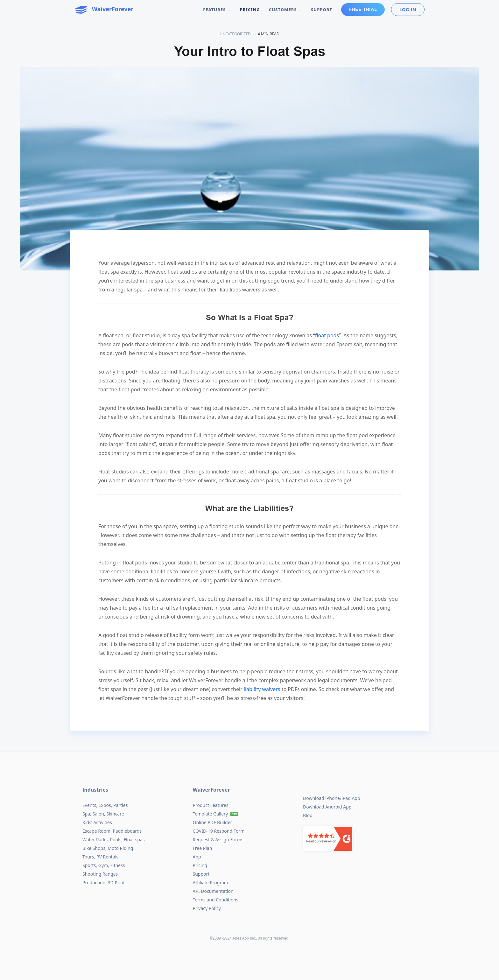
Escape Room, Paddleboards (112, 831)
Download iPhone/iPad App (332, 798)
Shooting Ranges (100, 874)
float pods (327, 335)
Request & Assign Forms (218, 840)
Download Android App (327, 807)
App (197, 857)
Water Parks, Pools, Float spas (114, 840)
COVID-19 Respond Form (219, 831)
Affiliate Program (211, 882)
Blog (308, 815)
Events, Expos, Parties (105, 805)
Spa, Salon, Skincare (103, 814)
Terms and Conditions (216, 900)
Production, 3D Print (104, 882)
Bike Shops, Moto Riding (108, 848)
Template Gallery (211, 814)
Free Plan (203, 848)
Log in (408, 10)
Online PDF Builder (213, 822)
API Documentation (213, 891)
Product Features (211, 805)
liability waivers (263, 689)
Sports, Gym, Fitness (104, 865)
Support (322, 10)
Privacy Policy (207, 908)
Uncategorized (235, 34)
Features (217, 10)
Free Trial (363, 10)
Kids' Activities (97, 822)
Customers (285, 10)
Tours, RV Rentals (100, 857)
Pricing (250, 10)
